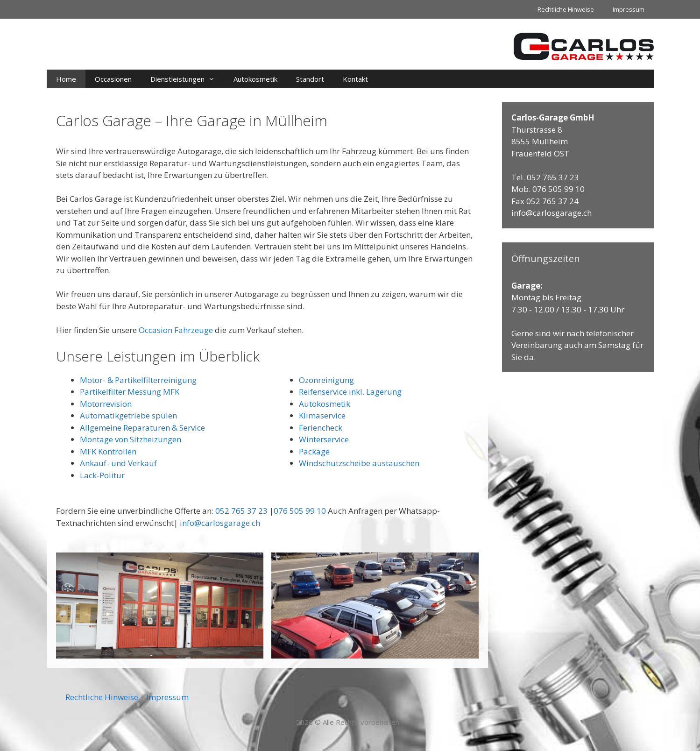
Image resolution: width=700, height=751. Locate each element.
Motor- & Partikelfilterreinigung (138, 380)
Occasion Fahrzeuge (176, 330)
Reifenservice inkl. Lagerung (350, 392)
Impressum (629, 9)
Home (66, 79)
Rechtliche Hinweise (566, 9)
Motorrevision (106, 404)
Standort (310, 79)
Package (314, 451)
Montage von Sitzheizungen (131, 439)
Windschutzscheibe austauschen (359, 463)
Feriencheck (321, 428)
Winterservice (324, 439)
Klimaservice (322, 415)
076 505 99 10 (300, 511)
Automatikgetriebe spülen (128, 415)
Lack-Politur (102, 475)
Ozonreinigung (326, 380)
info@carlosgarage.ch (220, 523)
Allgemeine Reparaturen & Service (142, 428)
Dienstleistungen (187, 79)
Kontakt (355, 79)
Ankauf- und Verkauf (118, 463)
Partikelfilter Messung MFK (130, 392)
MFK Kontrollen (108, 451)
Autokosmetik (255, 79)
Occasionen (113, 79)
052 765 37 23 (241, 511)
